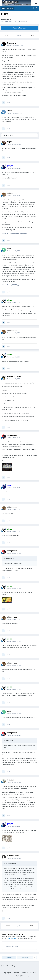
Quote (9, 103)
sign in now (12, 938)
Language (7, 973)
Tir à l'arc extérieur (21, 21)
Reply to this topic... (11, 947)
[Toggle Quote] (5, 559)
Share (9, 957)
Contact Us (25, 973)
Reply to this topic (20, 28)
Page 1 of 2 (19, 35)
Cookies (33, 973)
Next (32, 35)
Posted (15, 45)
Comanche (7, 19)
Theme (16, 973)
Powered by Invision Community (20, 977)
